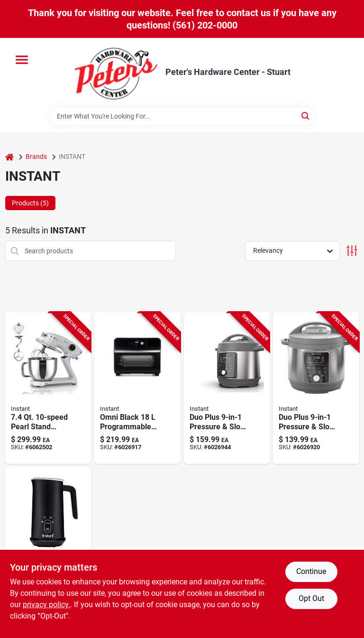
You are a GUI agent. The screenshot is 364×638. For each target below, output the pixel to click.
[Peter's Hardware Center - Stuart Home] (116, 72)
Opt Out (311, 598)
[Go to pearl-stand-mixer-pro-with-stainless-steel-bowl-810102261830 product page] (48, 388)
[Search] (306, 116)
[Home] (9, 157)
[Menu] (22, 60)
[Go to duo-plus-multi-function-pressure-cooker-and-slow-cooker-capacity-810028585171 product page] (316, 388)
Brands (36, 157)
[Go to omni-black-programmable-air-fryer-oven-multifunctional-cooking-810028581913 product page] (137, 388)
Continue (311, 571)
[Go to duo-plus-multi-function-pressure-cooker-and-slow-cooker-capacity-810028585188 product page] (227, 388)
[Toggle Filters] (352, 251)
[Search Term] (182, 116)
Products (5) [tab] (30, 203)
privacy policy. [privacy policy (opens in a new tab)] (46, 605)
